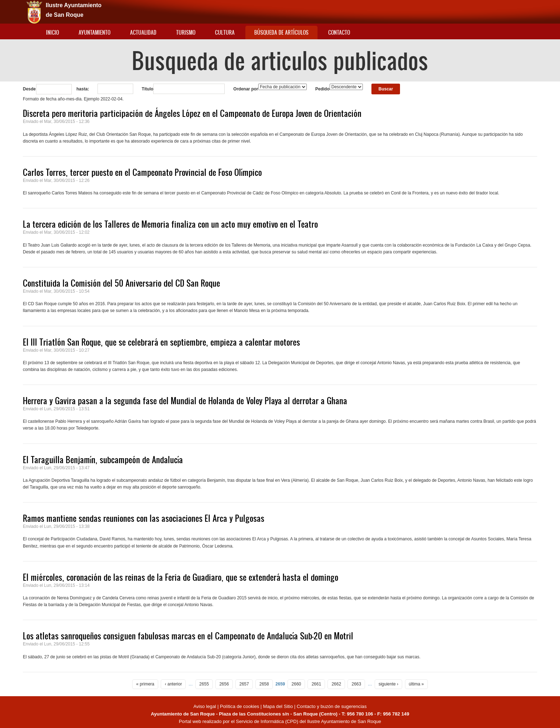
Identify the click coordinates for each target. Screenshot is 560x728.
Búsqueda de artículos (281, 32)
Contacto (339, 32)
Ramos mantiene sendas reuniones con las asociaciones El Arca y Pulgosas (144, 518)
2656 (224, 684)
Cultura (225, 32)
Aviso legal (205, 706)
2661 (316, 684)
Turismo (186, 32)
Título (148, 89)
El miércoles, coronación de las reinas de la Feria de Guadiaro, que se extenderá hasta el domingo (181, 577)
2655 (204, 684)
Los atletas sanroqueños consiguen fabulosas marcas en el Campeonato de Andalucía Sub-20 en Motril (188, 636)
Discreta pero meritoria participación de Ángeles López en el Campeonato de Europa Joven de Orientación (192, 113)
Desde (29, 89)
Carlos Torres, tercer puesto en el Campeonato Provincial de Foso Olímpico (142, 172)
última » (416, 684)
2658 (264, 684)
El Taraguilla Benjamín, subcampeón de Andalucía (103, 460)
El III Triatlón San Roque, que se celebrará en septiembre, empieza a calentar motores (161, 342)
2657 (244, 684)
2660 (296, 684)
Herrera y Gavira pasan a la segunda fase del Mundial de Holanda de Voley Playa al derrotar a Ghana (185, 401)
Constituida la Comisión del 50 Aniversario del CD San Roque (121, 283)
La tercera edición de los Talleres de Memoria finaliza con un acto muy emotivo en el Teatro (170, 224)
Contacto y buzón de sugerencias (332, 706)
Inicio (52, 32)
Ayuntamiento (94, 32)
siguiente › (388, 684)
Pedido (322, 89)
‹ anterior (173, 684)
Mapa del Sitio (278, 706)
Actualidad (143, 32)
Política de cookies (240, 706)
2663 (356, 684)
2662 (336, 684)
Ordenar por (246, 89)
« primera (145, 684)
